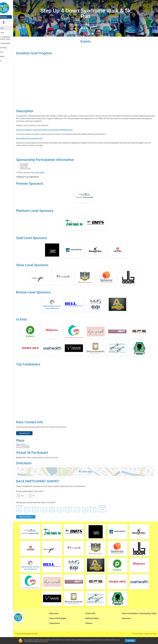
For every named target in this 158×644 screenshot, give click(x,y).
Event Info (6, 33)
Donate (10, 17)
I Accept (130, 641)
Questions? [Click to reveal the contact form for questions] (30, 440)
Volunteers (6, 56)
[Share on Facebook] (81, 34)
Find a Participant (9, 43)
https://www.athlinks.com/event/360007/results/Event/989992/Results (51, 136)
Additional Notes (31, 523)
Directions (100, 28)
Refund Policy (7, 48)
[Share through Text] (95, 34)
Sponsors (6, 52)
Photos (5, 61)
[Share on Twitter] (85, 34)
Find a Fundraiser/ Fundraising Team (9, 38)
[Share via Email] (92, 34)
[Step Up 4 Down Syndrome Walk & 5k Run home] (10, 8)
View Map (89, 478)
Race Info (6, 28)
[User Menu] (10, 22)
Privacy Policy (44, 641)
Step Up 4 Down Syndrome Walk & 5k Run (89, 13)
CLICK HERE (45, 179)
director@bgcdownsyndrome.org (35, 145)
